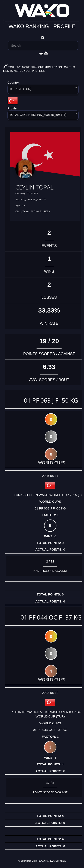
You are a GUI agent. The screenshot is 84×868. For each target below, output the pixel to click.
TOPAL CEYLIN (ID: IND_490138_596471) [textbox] (38, 115)
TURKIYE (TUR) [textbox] (20, 89)
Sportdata (60, 861)
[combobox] (43, 90)
